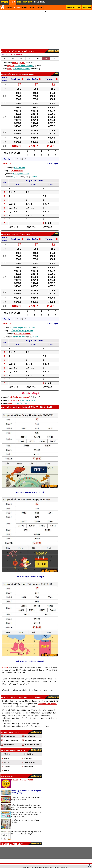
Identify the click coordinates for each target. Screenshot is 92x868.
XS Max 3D (7, 763)
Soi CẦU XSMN (16, 52)
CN (5, 56)
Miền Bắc (7, 751)
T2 (13, 56)
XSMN (17, 7)
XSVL (17, 181)
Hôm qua (87, 7)
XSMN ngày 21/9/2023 (22, 66)
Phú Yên (7, 759)
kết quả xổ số (19, 334)
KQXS (15, 174)
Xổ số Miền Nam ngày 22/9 (20, 394)
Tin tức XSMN (7, 774)
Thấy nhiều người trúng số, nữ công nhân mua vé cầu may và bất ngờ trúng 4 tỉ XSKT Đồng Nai (27, 804)
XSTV (51, 181)
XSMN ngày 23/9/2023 (24, 62)
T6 (46, 56)
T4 (30, 56)
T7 (54, 56)
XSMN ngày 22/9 (19, 59)
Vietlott (6, 768)
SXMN (10, 66)
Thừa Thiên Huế (30, 759)
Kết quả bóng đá (9, 733)
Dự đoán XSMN (17, 167)
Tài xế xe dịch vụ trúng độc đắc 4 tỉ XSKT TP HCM (26, 818)
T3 (21, 56)
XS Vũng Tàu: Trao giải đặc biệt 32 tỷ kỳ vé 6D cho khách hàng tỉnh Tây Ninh (26, 830)
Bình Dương (32, 76)
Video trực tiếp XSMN (11, 737)
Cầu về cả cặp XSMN (23, 330)
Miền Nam (6, 52)
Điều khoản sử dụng (46, 864)
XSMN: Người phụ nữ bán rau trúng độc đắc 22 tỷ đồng (26, 789)
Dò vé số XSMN (9, 741)
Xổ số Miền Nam (8, 71)
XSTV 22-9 (47, 224)
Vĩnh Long (15, 76)
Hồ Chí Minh (29, 751)
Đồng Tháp (28, 755)
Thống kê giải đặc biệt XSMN (24, 324)
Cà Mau (6, 755)
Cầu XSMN (20, 164)
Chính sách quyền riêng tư (62, 864)
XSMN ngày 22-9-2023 (25, 71)
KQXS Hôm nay (74, 7)
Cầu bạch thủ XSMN (21, 170)
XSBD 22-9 (31, 224)
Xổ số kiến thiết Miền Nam (16, 694)
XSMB (9, 7)
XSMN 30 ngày (52, 160)
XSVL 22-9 (14, 224)
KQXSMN (11, 62)
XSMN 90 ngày (52, 320)
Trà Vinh (49, 76)
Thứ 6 (5, 74)
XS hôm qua (6, 747)
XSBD (34, 181)
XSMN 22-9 (6, 160)
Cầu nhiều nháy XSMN (22, 327)
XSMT (25, 7)
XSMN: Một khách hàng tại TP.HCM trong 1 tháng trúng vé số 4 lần (26, 795)
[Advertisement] (46, 28)
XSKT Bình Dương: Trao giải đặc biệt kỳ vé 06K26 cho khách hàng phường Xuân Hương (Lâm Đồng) (26, 811)
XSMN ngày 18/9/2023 (28, 397)
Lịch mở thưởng (30, 733)
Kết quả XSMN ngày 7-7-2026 (22, 777)
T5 (38, 56)
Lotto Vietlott (29, 763)
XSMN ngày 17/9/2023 (21, 400)
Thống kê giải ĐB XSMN (33, 737)
